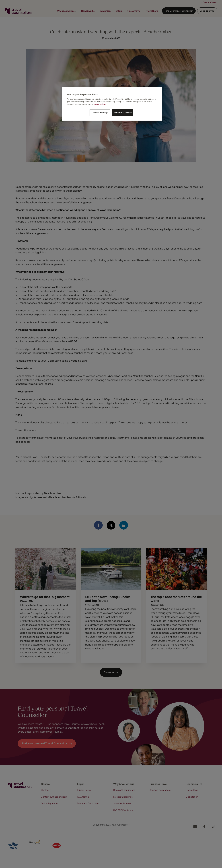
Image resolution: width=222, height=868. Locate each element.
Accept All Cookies (123, 112)
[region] (112, 104)
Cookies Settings (100, 112)
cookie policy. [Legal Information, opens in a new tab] (100, 104)
